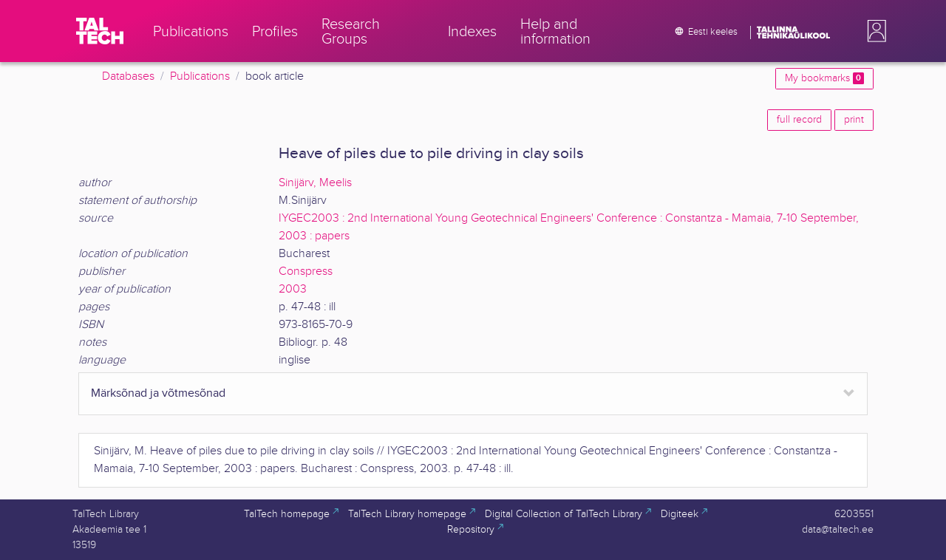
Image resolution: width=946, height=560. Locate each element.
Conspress (306, 272)
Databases (128, 76)
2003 (293, 289)
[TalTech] (100, 31)
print (854, 120)
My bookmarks (824, 78)
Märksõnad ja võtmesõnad (158, 393)
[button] (874, 31)
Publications (200, 76)
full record (799, 120)
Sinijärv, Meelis (315, 183)
